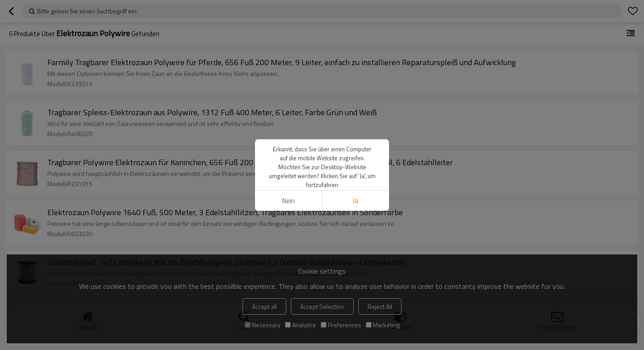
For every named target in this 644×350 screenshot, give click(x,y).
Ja (355, 201)
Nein (289, 201)
